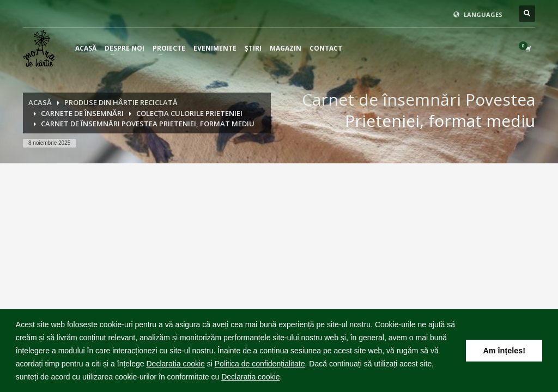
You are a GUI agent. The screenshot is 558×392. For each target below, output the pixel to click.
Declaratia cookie (175, 364)
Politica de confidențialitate (260, 364)
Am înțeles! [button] (504, 351)
